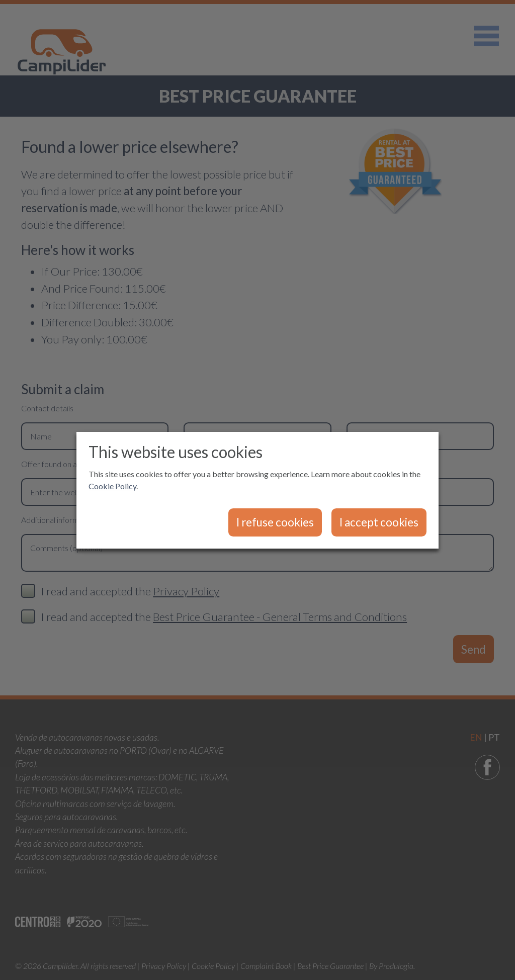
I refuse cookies (275, 522)
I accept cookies (379, 522)
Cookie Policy (112, 486)
